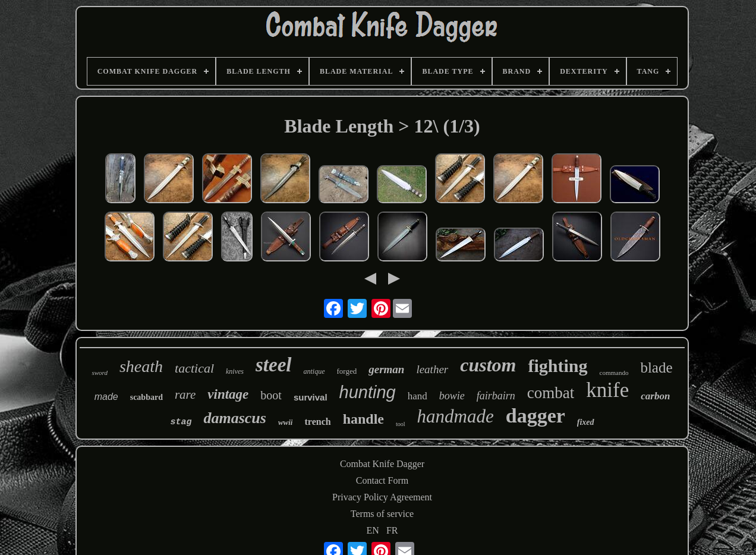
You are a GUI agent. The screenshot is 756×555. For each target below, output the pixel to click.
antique (314, 371)
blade (656, 368)
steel (273, 365)
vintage (228, 394)
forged (347, 371)
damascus (234, 418)
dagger (535, 416)
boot (271, 395)
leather (432, 369)
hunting (368, 392)
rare (185, 395)
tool (401, 424)
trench (317, 422)
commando (614, 373)
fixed (586, 422)
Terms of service (382, 514)
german (386, 369)
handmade (456, 416)
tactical (194, 368)
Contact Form (382, 480)
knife (607, 390)
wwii (286, 422)
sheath (141, 366)
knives (235, 371)
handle (363, 419)
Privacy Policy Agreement (382, 497)
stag (181, 422)
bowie (452, 396)
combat (551, 393)
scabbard (147, 397)
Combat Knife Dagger (382, 464)
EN (373, 530)
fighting (557, 366)
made (106, 397)
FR (392, 530)
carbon (655, 396)
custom (488, 365)
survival (311, 397)
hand (418, 396)
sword (100, 373)
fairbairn (496, 396)
